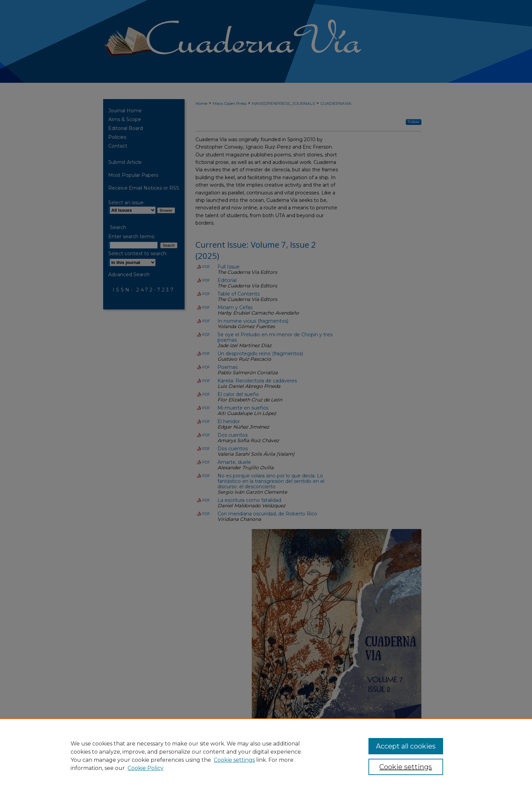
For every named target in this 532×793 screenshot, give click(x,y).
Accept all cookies (406, 746)
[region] (266, 756)
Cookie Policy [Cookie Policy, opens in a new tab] (146, 768)
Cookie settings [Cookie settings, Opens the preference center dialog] (406, 767)
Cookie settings (234, 760)
